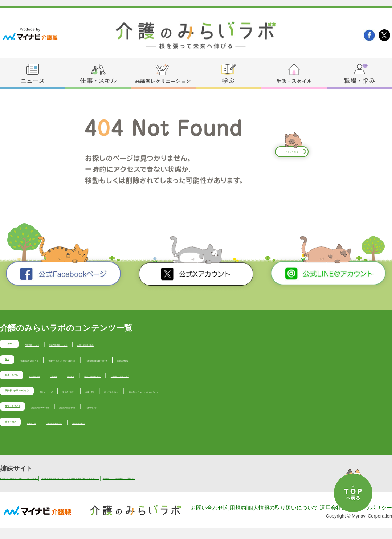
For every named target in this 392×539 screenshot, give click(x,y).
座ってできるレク (244, 397)
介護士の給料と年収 (183, 379)
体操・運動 (201, 397)
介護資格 (140, 379)
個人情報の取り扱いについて (283, 518)
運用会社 (331, 518)
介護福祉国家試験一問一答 (223, 362)
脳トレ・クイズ (115, 397)
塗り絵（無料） (161, 397)
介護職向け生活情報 (156, 415)
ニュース (21, 345)
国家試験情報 (280, 362)
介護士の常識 (78, 379)
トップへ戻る (292, 152)
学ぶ (15, 363)
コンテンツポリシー (367, 518)
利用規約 (235, 518)
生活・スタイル (32, 416)
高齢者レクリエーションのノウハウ (319, 397)
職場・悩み (25, 434)
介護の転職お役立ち (114, 433)
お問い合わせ (207, 518)
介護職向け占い (208, 415)
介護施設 (112, 379)
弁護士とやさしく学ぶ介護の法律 (139, 362)
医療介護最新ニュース (127, 344)
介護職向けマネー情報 (96, 415)
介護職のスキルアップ (244, 379)
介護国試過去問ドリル (62, 362)
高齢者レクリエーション (46, 398)
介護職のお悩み (165, 433)
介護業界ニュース (70, 344)
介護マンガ (68, 433)
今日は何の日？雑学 (187, 344)
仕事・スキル (28, 381)
